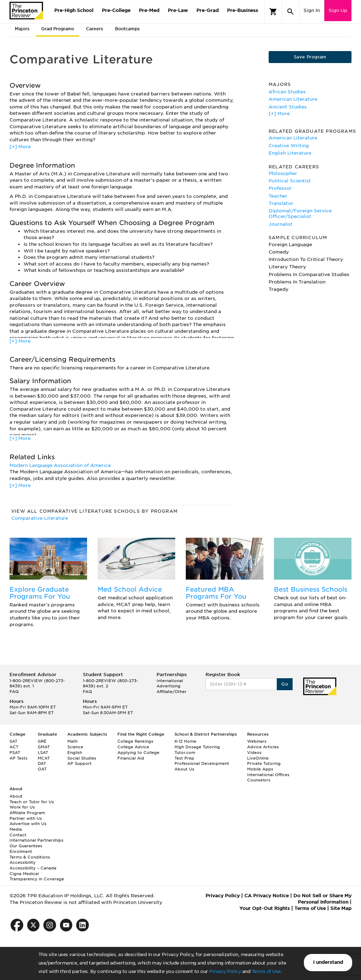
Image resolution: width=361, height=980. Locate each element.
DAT (42, 763)
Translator (281, 203)
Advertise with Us (28, 824)
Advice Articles (263, 747)
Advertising (169, 686)
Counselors (259, 780)
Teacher (278, 196)
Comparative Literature (40, 518)
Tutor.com (185, 753)
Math (72, 741)
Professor (280, 188)
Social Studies (82, 758)
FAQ (14, 692)
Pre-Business (243, 10)
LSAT (43, 753)
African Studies (287, 92)
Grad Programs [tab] (58, 29)
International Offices (268, 775)
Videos (254, 753)
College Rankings (135, 741)
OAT (42, 769)
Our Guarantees (26, 846)
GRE (42, 741)
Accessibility (23, 862)
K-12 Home (185, 741)
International (170, 681)
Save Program (310, 57)
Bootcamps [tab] (127, 29)
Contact (18, 835)
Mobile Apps (260, 769)
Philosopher (283, 173)
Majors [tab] (22, 29)
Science (75, 747)
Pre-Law (178, 10)
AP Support (79, 763)
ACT (14, 747)
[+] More (20, 147)
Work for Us (22, 807)
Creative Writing (289, 146)
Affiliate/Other (172, 692)
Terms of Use (266, 971)
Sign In (312, 10)
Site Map (341, 908)
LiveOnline (258, 758)
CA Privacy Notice (267, 896)
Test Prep (184, 758)
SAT (13, 741)
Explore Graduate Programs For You (40, 593)
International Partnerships (36, 840)
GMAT (44, 747)
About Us (184, 769)
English (75, 753)
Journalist (281, 224)
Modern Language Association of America (60, 465)
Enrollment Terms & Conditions (30, 854)
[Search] (290, 12)
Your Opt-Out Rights (265, 908)
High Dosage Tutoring (197, 747)
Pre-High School (74, 10)
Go (285, 684)
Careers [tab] (94, 29)
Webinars (257, 741)
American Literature (293, 99)
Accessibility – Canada (33, 868)
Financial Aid (131, 758)
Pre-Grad (207, 10)
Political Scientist (290, 181)
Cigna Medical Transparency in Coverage (37, 876)
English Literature (290, 153)
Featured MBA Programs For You (216, 593)
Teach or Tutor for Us (32, 802)
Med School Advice (130, 589)
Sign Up (338, 10)
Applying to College (138, 753)
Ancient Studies (288, 107)
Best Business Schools (311, 589)
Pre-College (116, 10)
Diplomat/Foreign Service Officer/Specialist (300, 214)
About (16, 796)
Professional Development (202, 763)
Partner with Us (26, 818)
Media (16, 829)
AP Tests (19, 758)
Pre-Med (149, 10)
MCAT (44, 758)
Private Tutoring (264, 763)
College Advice (133, 747)
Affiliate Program (27, 813)
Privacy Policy (225, 971)
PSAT (15, 753)
